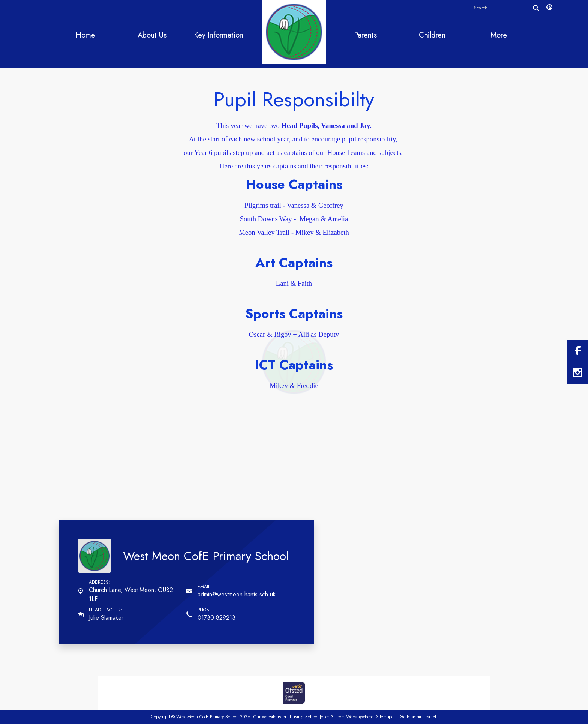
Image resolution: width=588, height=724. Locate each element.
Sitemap (384, 717)
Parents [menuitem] (365, 35)
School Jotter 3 (319, 717)
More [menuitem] (499, 35)
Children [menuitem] (432, 35)
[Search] (536, 8)
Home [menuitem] (85, 35)
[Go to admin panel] (418, 717)
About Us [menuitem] (152, 35)
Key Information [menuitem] (219, 35)
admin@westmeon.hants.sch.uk (237, 594)
